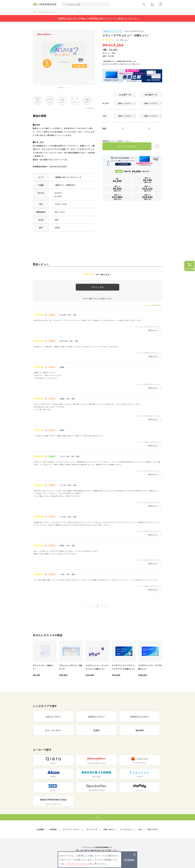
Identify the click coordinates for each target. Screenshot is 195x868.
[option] (64, 54)
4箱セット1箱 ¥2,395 (117, 189)
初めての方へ (153, 829)
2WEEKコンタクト (97, 717)
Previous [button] (31, 53)
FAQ (140, 829)
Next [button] (97, 53)
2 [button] (67, 88)
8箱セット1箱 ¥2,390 (147, 189)
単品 (117, 180)
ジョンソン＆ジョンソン (47, 12)
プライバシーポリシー (72, 829)
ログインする (97, 287)
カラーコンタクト (53, 730)
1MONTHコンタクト (140, 717)
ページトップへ (98, 818)
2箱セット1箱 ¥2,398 (147, 180)
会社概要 (40, 829)
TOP (34, 12)
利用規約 (53, 829)
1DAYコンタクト (53, 717)
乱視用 (97, 730)
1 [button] (61, 88)
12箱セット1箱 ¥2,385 (147, 197)
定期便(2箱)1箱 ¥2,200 (136, 171)
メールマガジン (126, 829)
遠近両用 (140, 730)
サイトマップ (92, 829)
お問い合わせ (109, 829)
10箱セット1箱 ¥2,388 (117, 197)
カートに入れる (127, 146)
